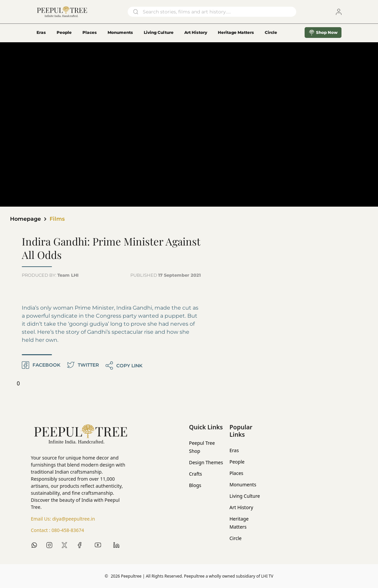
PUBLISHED (166, 275)
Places (90, 32)
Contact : (57, 530)
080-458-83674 (68, 530)
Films (57, 219)
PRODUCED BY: (50, 275)
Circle (236, 538)
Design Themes (206, 462)
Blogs (195, 485)
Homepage (25, 219)
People (64, 32)
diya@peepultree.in (74, 519)
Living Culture (159, 32)
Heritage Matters (236, 32)
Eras (41, 32)
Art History (196, 32)
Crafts (196, 474)
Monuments (120, 32)
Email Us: (63, 519)
